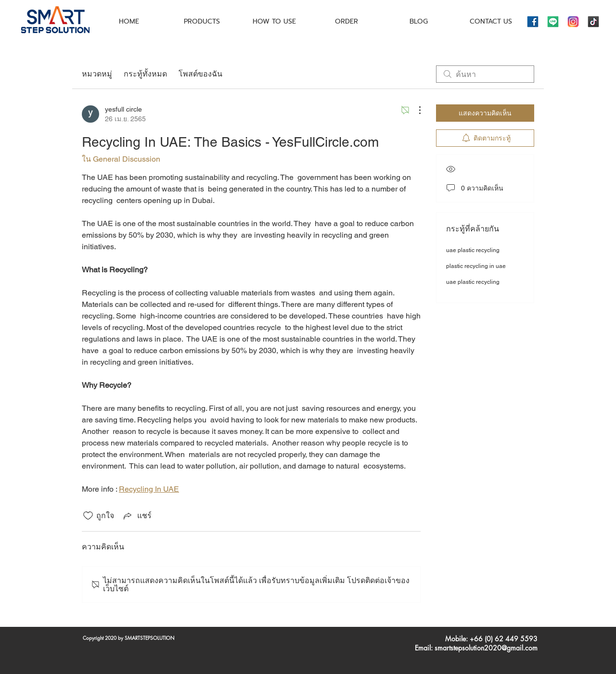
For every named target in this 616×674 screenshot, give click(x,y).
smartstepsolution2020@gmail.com (486, 648)
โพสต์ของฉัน (200, 74)
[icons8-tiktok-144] (593, 22)
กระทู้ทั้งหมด (145, 74)
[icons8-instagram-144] (573, 22)
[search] (485, 74)
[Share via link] (137, 515)
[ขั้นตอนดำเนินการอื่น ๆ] (415, 110)
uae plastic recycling (473, 250)
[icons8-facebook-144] (533, 22)
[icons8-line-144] (553, 22)
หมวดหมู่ (97, 74)
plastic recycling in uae (476, 266)
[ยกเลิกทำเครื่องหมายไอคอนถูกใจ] (88, 516)
